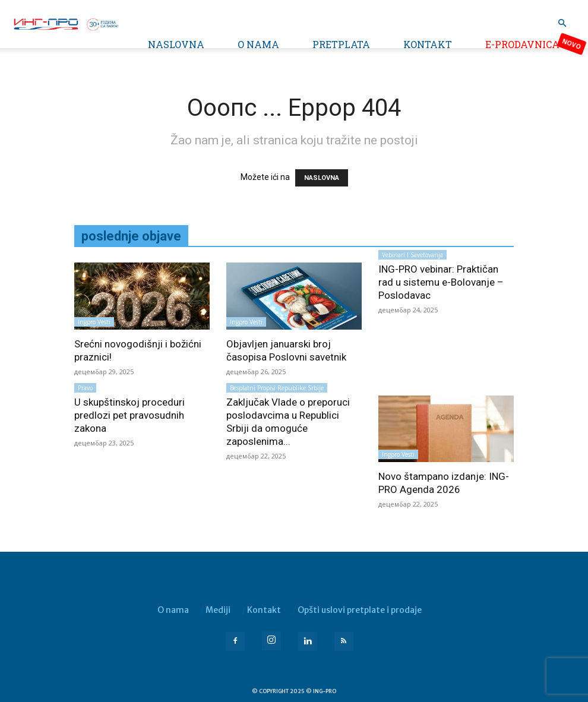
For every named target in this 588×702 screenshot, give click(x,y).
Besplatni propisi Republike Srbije (277, 388)
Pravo (85, 388)
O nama (258, 44)
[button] (562, 23)
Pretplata (341, 44)
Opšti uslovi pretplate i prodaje (360, 610)
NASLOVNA (322, 178)
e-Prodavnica (522, 44)
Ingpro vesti (94, 322)
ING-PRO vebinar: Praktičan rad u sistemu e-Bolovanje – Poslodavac (441, 282)
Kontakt (428, 44)
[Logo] (65, 23)
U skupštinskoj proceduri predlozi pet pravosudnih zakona (129, 415)
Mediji (218, 610)
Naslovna (176, 44)
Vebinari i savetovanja (412, 255)
